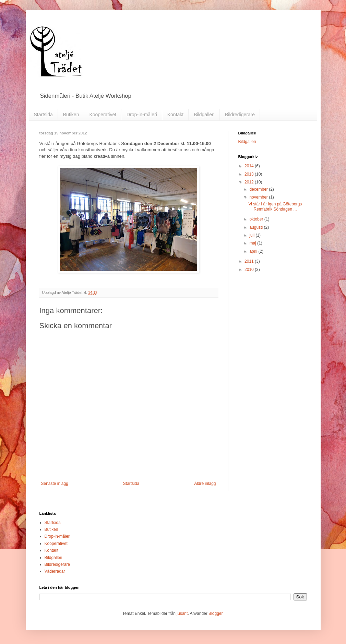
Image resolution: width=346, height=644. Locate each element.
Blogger (216, 613)
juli (252, 235)
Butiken (71, 115)
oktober (257, 219)
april (254, 251)
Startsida (43, 115)
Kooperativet (103, 115)
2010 (250, 270)
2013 (250, 174)
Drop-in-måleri (142, 115)
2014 (250, 166)
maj (253, 243)
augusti (256, 227)
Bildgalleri (204, 115)
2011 (250, 261)
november (259, 197)
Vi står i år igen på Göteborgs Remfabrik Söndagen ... (275, 206)
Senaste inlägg (55, 484)
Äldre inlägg (205, 484)
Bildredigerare (240, 115)
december (259, 189)
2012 (250, 182)
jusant (182, 613)
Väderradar (55, 571)
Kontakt (175, 115)
